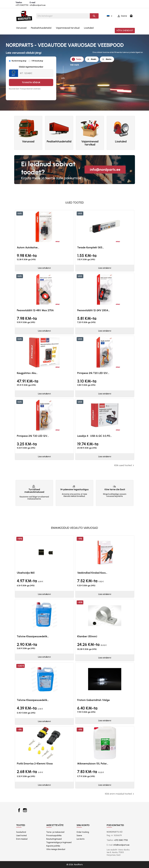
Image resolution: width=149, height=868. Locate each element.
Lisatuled (89, 28)
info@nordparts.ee (38, 5)
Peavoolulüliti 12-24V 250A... (94, 310)
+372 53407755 (22, 5)
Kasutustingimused (54, 839)
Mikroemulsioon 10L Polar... (93, 764)
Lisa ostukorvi (44, 268)
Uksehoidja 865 (26, 573)
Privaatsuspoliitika (54, 836)
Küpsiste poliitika (53, 846)
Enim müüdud (22, 839)
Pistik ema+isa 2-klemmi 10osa (35, 764)
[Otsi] (63, 16)
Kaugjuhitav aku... (27, 373)
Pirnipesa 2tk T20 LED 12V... (93, 373)
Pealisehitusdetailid (41, 28)
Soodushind (21, 832)
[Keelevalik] (110, 16)
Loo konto (81, 839)
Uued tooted (21, 836)
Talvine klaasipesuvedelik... (33, 636)
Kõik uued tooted (125, 465)
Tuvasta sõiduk (31, 82)
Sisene (79, 836)
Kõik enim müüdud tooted (120, 794)
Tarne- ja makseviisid (55, 832)
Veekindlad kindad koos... (92, 573)
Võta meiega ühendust (56, 849)
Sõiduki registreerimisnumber (31, 67)
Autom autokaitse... (28, 247)
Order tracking (83, 832)
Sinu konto (83, 825)
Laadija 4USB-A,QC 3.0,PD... (94, 436)
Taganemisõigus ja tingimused (59, 842)
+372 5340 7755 (121, 840)
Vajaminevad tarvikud (68, 28)
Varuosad (21, 28)
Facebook (19, 810)
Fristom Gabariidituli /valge (93, 700)
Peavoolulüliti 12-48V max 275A (35, 310)
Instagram (25, 810)
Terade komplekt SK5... (91, 247)
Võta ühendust (125, 30)
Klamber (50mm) (87, 636)
